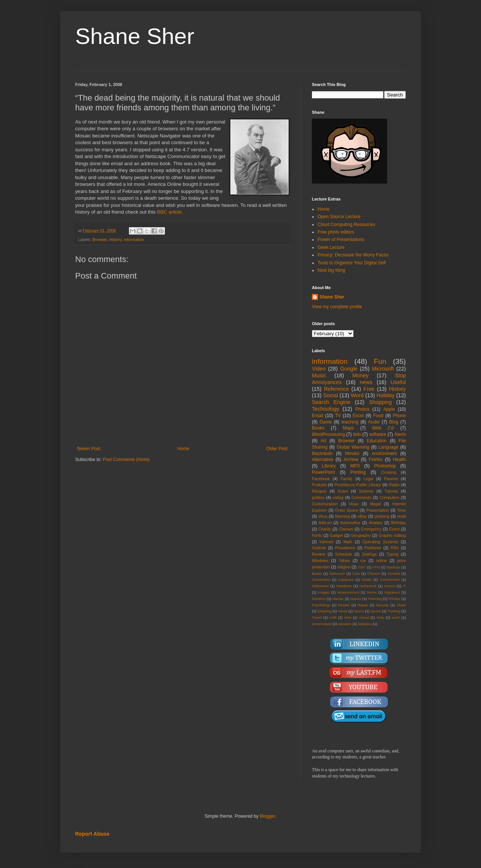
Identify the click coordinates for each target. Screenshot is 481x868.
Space (359, 611)
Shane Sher (135, 36)
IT (404, 586)
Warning (342, 516)
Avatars (376, 523)
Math (348, 542)
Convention (321, 579)
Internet (326, 542)
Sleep (343, 611)
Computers (389, 497)
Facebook (321, 479)
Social (330, 395)
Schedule (344, 554)
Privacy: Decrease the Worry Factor (353, 255)
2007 (362, 567)
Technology (326, 409)
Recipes (319, 491)
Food (378, 416)
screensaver (322, 624)
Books (318, 428)
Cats (356, 573)
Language (388, 447)
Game (326, 422)
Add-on (325, 523)
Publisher (373, 548)
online (382, 561)
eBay (362, 516)
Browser (100, 240)
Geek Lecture (331, 247)
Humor (389, 586)
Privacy (394, 599)
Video (319, 369)
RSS (395, 548)
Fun (380, 361)
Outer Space (347, 510)
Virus (323, 516)
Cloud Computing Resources (346, 225)
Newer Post (89, 449)
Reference (336, 389)
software (377, 434)
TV (338, 416)
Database (346, 579)
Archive (351, 460)
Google (349, 369)
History (116, 240)
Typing (392, 554)
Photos (362, 409)
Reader (344, 605)
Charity (325, 529)
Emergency (371, 529)
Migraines (392, 592)
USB (333, 617)
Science (366, 491)
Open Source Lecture (339, 217)
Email (318, 416)
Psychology (321, 605)
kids (357, 434)
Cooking (389, 472)
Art (323, 441)
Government (389, 579)
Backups (394, 567)
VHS (348, 617)
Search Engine (331, 402)
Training (394, 611)
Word (357, 395)
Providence (345, 548)
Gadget (336, 535)
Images (324, 592)
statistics (365, 624)
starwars (345, 624)
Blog (394, 422)
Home (183, 449)
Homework (368, 586)
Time (401, 510)
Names (338, 599)
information (134, 240)
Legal (368, 479)
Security (382, 605)
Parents (391, 479)
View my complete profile (337, 307)
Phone (399, 416)
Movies (352, 454)
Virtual (364, 617)
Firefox (376, 460)
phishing (382, 516)
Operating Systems (380, 542)
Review (318, 554)
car (363, 561)
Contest (394, 573)
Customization (325, 504)
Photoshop (385, 466)
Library (329, 466)
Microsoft (383, 369)
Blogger (267, 816)
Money (360, 375)
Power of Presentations (341, 240)
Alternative (323, 460)
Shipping (324, 611)
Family (346, 479)
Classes (346, 529)
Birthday (398, 523)
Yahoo (344, 561)
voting (338, 497)
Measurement (348, 592)
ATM (376, 567)
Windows (320, 561)
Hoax (354, 504)
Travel (317, 617)
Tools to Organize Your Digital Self (352, 263)
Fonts (317, 535)
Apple (389, 409)
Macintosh (322, 454)
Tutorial (391, 491)
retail (402, 516)
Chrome (374, 573)
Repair (363, 605)
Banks (317, 573)
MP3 (355, 466)
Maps (348, 428)
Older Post (277, 449)
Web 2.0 (383, 428)
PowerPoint (323, 472)
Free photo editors (336, 232)
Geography (361, 535)
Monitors (319, 599)
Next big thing (331, 270)
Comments (362, 497)
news (366, 382)
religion (344, 567)
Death (367, 579)
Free (369, 389)
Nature (356, 599)
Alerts (400, 434)
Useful (398, 382)
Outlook (319, 548)
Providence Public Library (358, 485)
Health (399, 460)
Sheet (401, 605)
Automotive (350, 523)
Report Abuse (92, 834)
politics (318, 497)
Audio (374, 422)
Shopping (380, 402)
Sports (376, 611)
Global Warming (353, 447)
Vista (380, 617)
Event (395, 529)
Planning (375, 599)
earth (396, 617)
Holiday (386, 395)
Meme (372, 592)
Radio (394, 485)
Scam (343, 491)
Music (319, 375)
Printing (358, 472)
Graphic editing (392, 535)
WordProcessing (328, 434)
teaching (350, 422)
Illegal (375, 504)
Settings (369, 554)
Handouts (344, 586)
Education (377, 441)
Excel (358, 416)
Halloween (320, 586)
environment (384, 454)
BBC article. (170, 212)
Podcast (319, 485)
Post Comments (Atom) (126, 460)
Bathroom (337, 573)
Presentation (377, 510)
